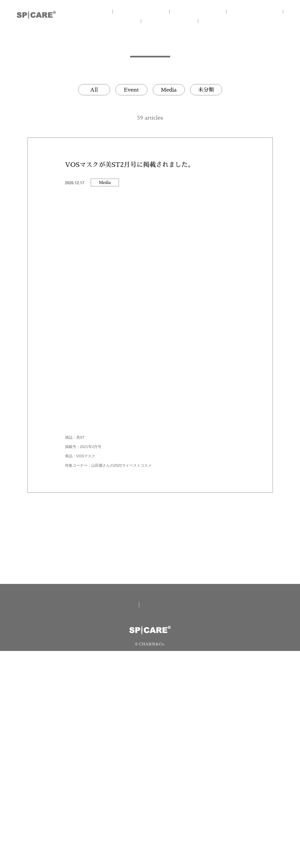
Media (169, 90)
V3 (257, 11)
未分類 (206, 90)
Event (131, 90)
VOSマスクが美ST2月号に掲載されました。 (130, 165)
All (94, 90)
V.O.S (123, 21)
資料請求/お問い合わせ (177, 822)
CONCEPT (150, 11)
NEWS (177, 21)
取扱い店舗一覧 (112, 822)
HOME (97, 11)
